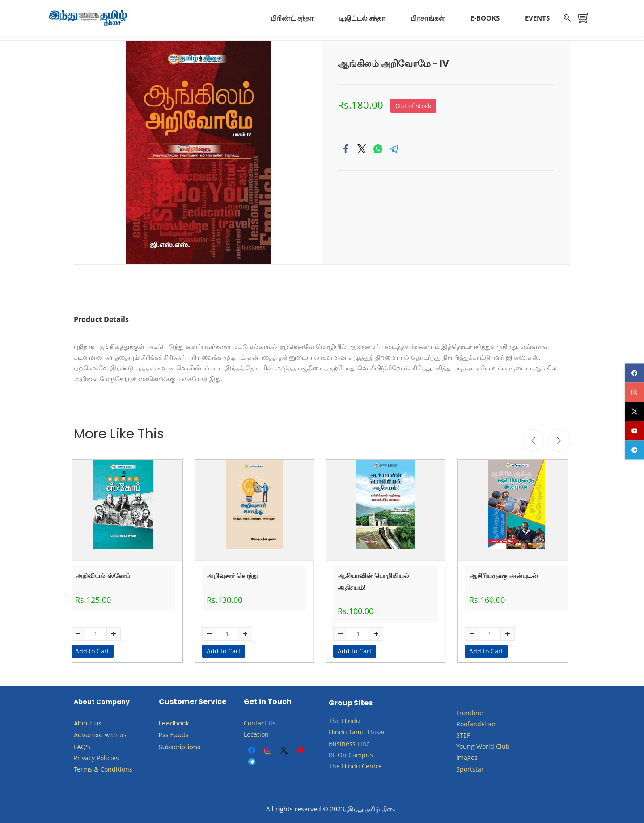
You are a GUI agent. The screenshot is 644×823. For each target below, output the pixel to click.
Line (364, 742)
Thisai (376, 731)
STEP (463, 734)
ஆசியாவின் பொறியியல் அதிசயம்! (373, 580)
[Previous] (533, 439)
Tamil (357, 731)
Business (342, 742)
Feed (166, 722)
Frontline (470, 711)
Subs (166, 745)
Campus (361, 753)
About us (88, 722)
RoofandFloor (476, 722)
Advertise (88, 734)
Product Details (101, 318)
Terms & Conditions (103, 768)
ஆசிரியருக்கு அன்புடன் (504, 574)
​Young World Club (483, 745)
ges (472, 756)
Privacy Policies (97, 756)
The (334, 719)
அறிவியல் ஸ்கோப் (103, 574)
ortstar (474, 767)
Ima (462, 756)
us (123, 733)
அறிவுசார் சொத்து (232, 574)
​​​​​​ (347, 753)
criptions (187, 745)
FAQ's (82, 745)
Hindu (351, 719)
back (182, 722)
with (111, 734)
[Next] (559, 439)
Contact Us (260, 722)
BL (332, 753)
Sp (460, 767)
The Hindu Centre (355, 765)
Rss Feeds (174, 734)
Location (256, 733)
